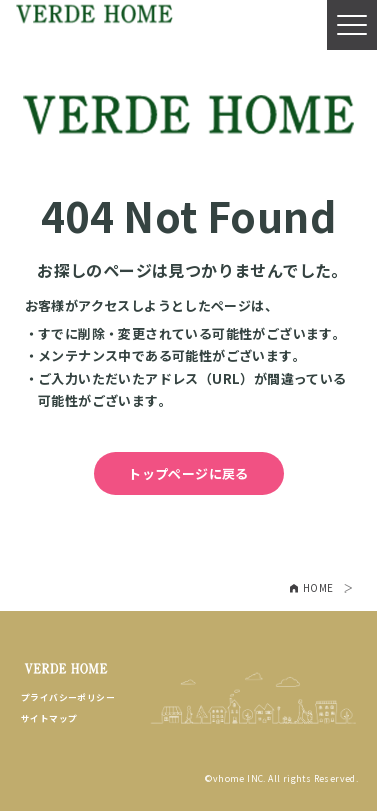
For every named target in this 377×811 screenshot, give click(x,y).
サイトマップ (49, 718)
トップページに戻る (188, 473)
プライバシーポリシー (68, 697)
